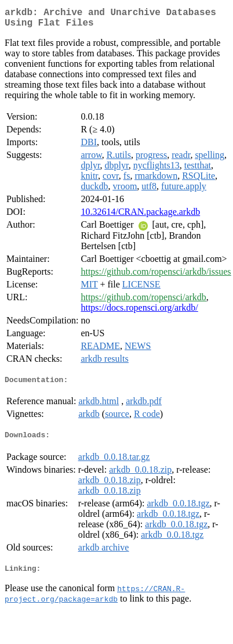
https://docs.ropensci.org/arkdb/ (139, 312)
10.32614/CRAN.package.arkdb (140, 216)
